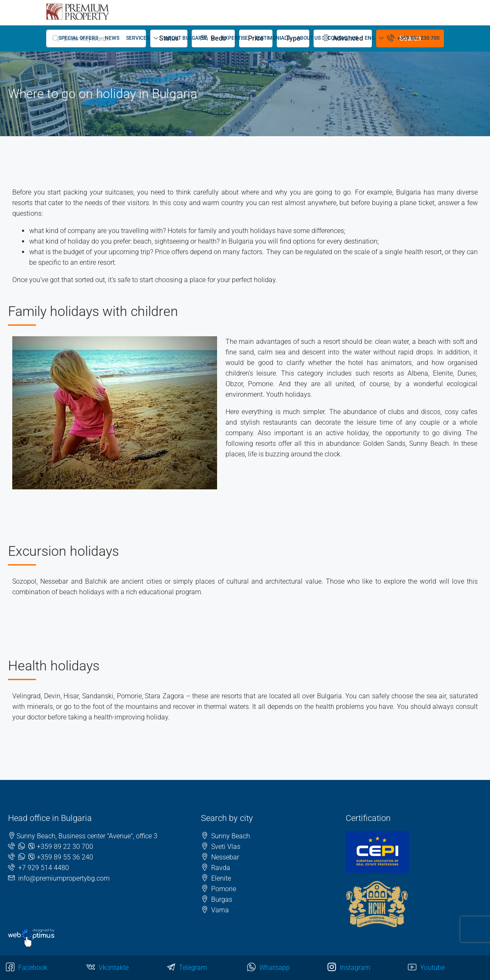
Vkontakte (107, 968)
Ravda (221, 868)
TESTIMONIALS (272, 38)
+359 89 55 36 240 (65, 857)
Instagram (349, 968)
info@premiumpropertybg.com (64, 878)
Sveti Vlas (226, 847)
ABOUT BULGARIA (186, 38)
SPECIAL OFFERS (78, 38)
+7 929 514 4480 (44, 868)
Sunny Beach (231, 836)
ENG (370, 38)
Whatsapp (268, 968)
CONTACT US (343, 38)
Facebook (27, 968)
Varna (220, 910)
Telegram (187, 968)
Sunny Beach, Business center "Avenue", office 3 (87, 836)
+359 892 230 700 (413, 38)
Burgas (222, 899)
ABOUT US (309, 38)
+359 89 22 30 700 (65, 847)
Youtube (426, 968)
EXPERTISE (235, 38)
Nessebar (225, 857)
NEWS (112, 38)
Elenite (221, 878)
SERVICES (138, 38)
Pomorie (224, 889)
